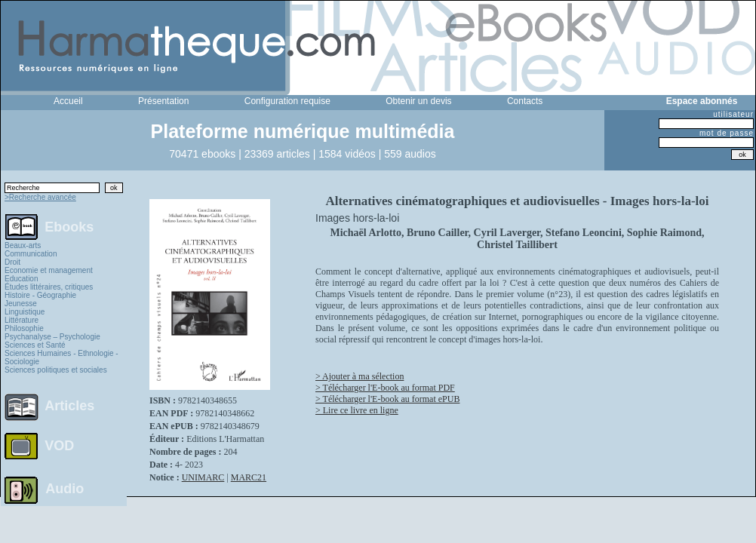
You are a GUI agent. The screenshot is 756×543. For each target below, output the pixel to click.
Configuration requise (287, 101)
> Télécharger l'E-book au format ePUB (387, 399)
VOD (59, 446)
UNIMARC (203, 477)
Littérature (22, 320)
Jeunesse (21, 304)
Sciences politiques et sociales (56, 370)
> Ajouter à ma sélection (360, 376)
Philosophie (24, 328)
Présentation (163, 101)
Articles (69, 406)
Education (21, 279)
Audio (65, 488)
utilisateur (733, 114)
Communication (31, 254)
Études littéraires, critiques (49, 287)
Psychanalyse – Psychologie (52, 337)
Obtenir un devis (418, 101)
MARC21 (249, 477)
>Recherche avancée (40, 197)
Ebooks (69, 226)
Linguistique (25, 312)
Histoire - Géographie (40, 295)
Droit (12, 262)
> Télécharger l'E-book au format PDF (385, 388)
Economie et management (49, 270)
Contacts (525, 101)
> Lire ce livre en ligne (357, 410)
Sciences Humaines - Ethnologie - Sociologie (61, 357)
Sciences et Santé (35, 345)
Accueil (68, 101)
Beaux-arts (23, 245)
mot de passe (727, 133)
